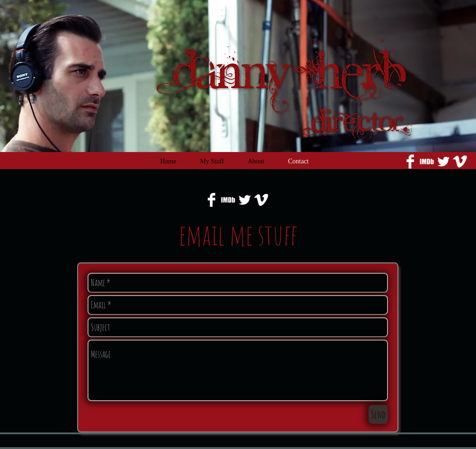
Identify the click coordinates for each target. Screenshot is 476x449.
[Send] (378, 414)
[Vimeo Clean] (460, 162)
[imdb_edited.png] (427, 162)
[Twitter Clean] (443, 162)
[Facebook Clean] (410, 162)
